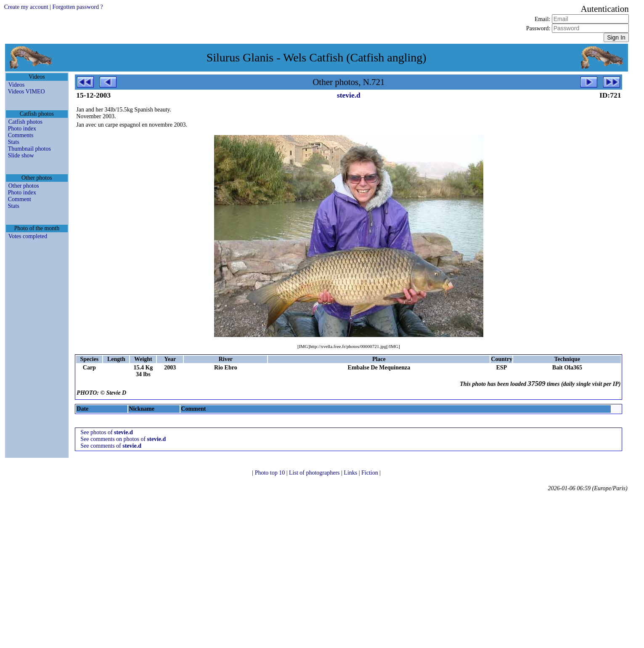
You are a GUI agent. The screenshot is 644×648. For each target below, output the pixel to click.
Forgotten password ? (77, 7)
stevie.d (349, 95)
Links (351, 473)
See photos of (106, 432)
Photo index (22, 129)
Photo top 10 (271, 473)
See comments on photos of (123, 439)
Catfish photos (25, 122)
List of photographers (315, 473)
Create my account (26, 7)
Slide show (21, 155)
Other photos (24, 186)
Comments (21, 135)
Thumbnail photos (29, 149)
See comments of (111, 446)
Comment (20, 199)
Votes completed (28, 236)
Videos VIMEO (27, 92)
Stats (14, 142)
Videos (17, 85)
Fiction (370, 473)
